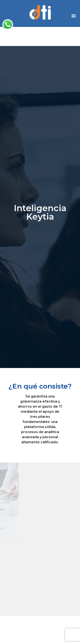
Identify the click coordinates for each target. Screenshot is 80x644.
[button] (74, 16)
